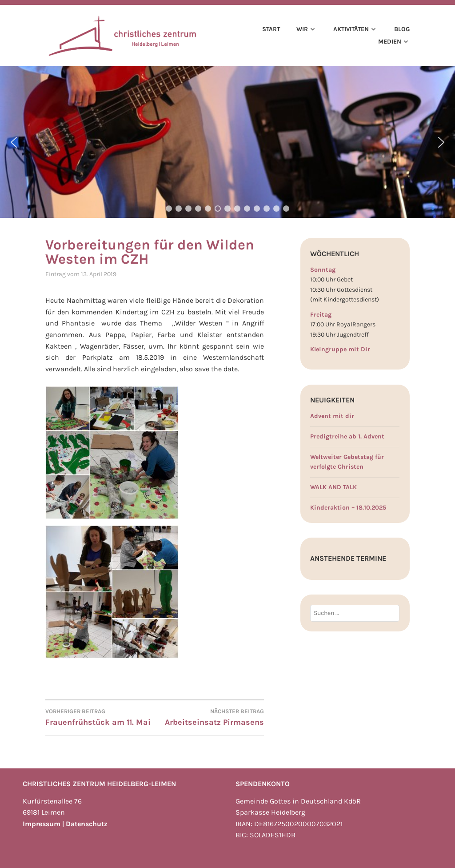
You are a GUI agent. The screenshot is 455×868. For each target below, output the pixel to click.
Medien (390, 42)
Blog (402, 29)
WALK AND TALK (333, 487)
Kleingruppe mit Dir (340, 349)
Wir (302, 29)
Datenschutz (87, 824)
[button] (14, 142)
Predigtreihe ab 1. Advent (347, 436)
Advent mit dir (332, 416)
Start (271, 29)
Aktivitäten (351, 29)
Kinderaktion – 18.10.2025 (348, 508)
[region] (227, 142)
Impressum (42, 824)
